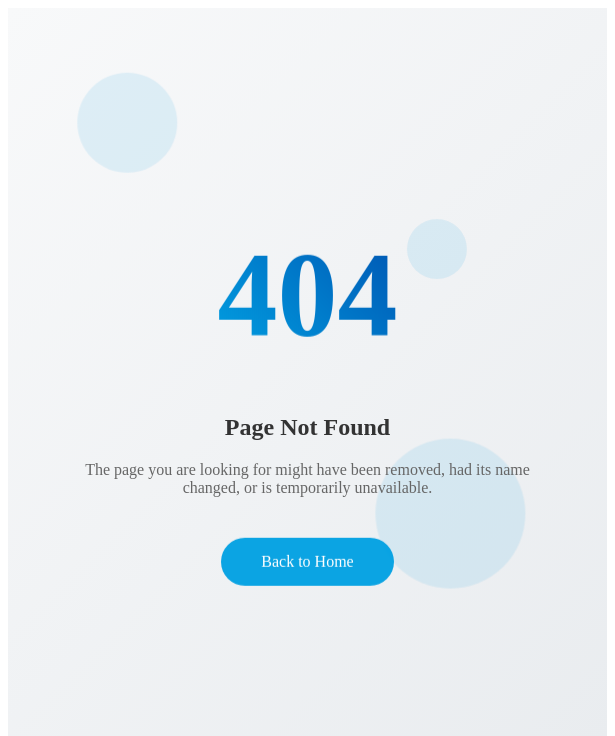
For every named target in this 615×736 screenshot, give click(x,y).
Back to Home (307, 562)
